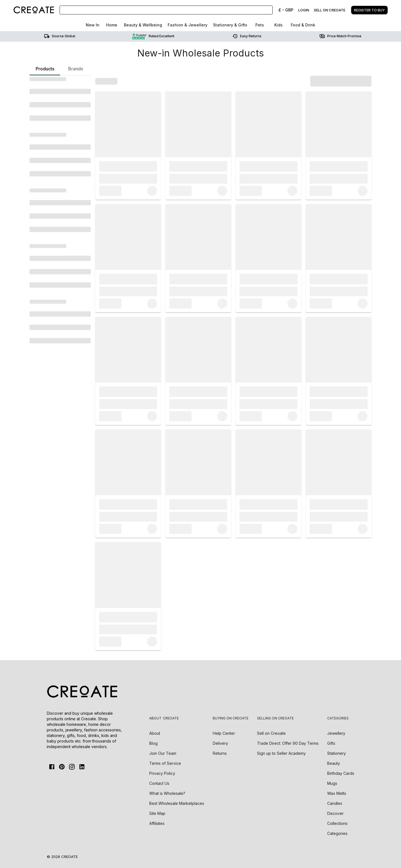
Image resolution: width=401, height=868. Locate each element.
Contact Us (159, 783)
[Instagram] (72, 767)
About (155, 733)
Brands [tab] (76, 69)
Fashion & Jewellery (188, 25)
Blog (153, 743)
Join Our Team (163, 753)
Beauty (334, 763)
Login (304, 10)
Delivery (220, 743)
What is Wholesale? (167, 793)
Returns (220, 753)
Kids (278, 25)
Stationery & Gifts (230, 25)
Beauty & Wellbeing (143, 25)
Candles (335, 803)
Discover (335, 813)
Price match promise (340, 36)
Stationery (337, 753)
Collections (337, 823)
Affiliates (157, 823)
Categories (337, 833)
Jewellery (336, 733)
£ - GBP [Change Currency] (286, 10)
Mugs (332, 783)
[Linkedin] (82, 767)
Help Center (224, 733)
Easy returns (247, 36)
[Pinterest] (62, 767)
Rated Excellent (153, 36)
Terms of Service (165, 763)
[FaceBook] (52, 767)
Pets (260, 25)
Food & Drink (303, 25)
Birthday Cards (341, 773)
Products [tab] (45, 71)
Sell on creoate (330, 10)
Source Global (60, 36)
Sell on (271, 733)
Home (112, 25)
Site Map (157, 813)
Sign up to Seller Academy (281, 753)
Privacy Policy (162, 773)
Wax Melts (337, 793)
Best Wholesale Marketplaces (177, 803)
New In (93, 25)
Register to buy (369, 10)
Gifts (331, 743)
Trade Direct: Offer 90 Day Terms (288, 743)
